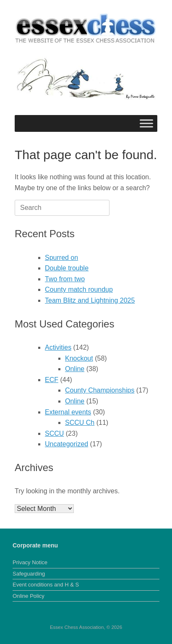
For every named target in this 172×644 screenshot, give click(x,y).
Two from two (65, 279)
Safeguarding (29, 574)
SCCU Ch (80, 423)
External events (68, 412)
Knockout (79, 358)
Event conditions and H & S (46, 585)
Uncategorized (66, 444)
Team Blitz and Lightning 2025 (90, 300)
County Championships (100, 390)
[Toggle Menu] (146, 123)
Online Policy (29, 596)
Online (75, 369)
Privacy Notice (30, 562)
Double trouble (67, 268)
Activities (58, 347)
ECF (52, 380)
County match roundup (79, 289)
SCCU (54, 433)
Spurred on (61, 258)
